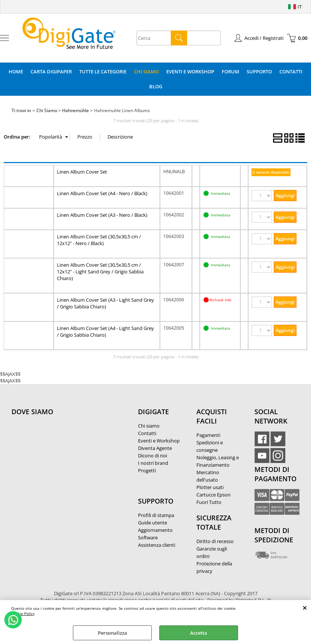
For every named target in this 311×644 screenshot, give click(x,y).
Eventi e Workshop (190, 72)
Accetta (199, 633)
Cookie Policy (23, 613)
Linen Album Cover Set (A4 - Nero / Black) (102, 193)
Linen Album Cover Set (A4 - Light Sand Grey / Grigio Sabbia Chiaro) (105, 331)
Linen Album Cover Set (82, 172)
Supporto (259, 72)
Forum (230, 72)
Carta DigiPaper (51, 72)
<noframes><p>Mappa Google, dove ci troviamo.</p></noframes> (67, 461)
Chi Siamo (146, 72)
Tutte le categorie (103, 72)
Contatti (291, 72)
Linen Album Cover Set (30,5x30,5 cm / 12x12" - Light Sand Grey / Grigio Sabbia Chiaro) (100, 272)
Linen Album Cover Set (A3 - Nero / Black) (102, 215)
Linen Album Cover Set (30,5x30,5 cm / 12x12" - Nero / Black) (99, 240)
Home (16, 72)
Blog (156, 86)
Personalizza (113, 633)
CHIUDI (305, 607)
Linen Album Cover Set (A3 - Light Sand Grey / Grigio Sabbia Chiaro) (105, 303)
